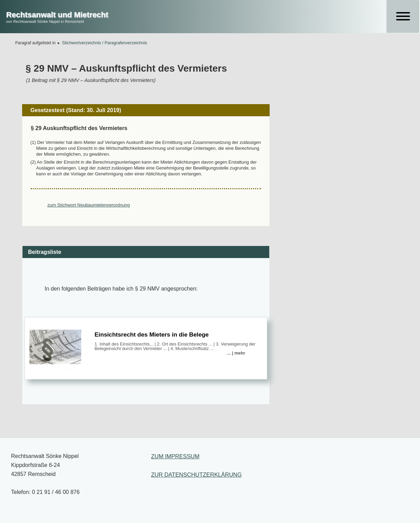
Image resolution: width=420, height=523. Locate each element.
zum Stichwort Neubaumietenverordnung (89, 205)
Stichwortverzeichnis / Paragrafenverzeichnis (105, 43)
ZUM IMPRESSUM (175, 456)
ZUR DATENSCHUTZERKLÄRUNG (196, 475)
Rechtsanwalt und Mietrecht (57, 15)
